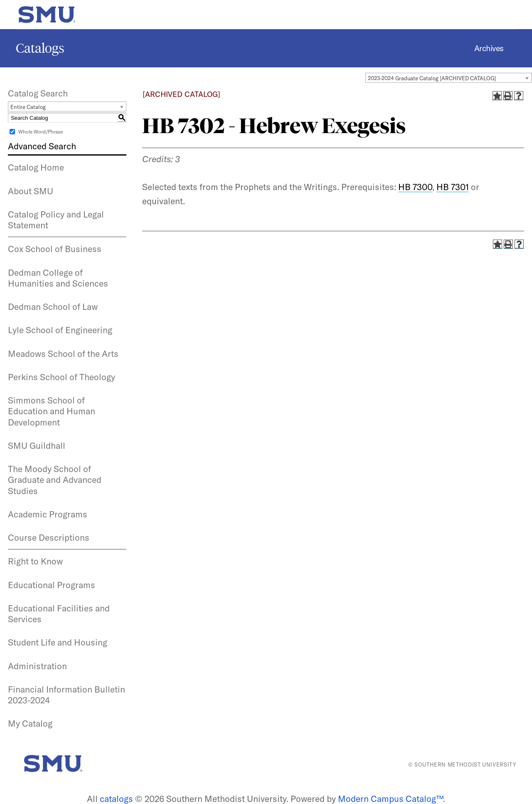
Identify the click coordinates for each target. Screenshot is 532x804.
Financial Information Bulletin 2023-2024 (66, 695)
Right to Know (35, 561)
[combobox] (448, 78)
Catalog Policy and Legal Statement (56, 220)
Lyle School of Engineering (60, 330)
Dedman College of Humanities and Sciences (58, 278)
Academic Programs (48, 514)
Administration (37, 666)
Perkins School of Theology (62, 377)
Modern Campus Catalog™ (390, 799)
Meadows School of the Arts (63, 354)
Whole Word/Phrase (41, 132)
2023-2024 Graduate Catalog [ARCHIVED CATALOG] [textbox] (432, 78)
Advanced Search (42, 146)
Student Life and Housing (58, 642)
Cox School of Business (55, 249)
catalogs (116, 799)
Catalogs (40, 48)
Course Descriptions (49, 537)
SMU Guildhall (37, 445)
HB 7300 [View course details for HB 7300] (415, 187)
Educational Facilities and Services (59, 614)
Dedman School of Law (53, 307)
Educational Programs (52, 585)
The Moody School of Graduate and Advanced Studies (55, 480)
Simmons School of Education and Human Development (52, 411)
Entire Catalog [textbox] (28, 107)
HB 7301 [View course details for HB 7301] (453, 187)
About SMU (31, 191)
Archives (489, 48)
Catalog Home (36, 167)
